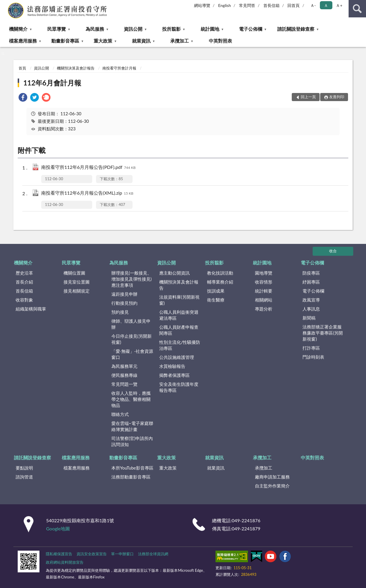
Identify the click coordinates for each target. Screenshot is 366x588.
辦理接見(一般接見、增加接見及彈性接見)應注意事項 (132, 279)
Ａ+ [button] (339, 5)
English (224, 5)
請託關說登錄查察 (296, 29)
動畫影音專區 (65, 41)
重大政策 (103, 41)
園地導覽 (264, 273)
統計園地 (210, 29)
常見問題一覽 (124, 384)
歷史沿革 (24, 273)
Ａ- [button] (313, 5)
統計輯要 (264, 291)
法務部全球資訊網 (153, 554)
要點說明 (24, 468)
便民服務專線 (124, 375)
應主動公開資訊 (174, 273)
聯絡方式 (120, 414)
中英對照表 (220, 41)
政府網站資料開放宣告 (65, 562)
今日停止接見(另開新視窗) (132, 339)
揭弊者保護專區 (174, 375)
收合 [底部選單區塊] (333, 251)
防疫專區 (311, 273)
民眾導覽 (57, 29)
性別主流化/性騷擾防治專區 (180, 345)
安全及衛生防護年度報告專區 (179, 387)
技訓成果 (216, 291)
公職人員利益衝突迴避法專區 (179, 315)
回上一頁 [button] (308, 97)
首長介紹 (24, 282)
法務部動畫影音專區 (131, 477)
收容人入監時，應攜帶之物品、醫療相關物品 (131, 399)
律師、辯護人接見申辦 (131, 324)
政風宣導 (311, 300)
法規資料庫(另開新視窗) (179, 300)
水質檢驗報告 (172, 366)
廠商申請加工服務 (272, 477)
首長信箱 (271, 5)
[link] (23, 98)
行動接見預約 (124, 303)
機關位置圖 (74, 273)
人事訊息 (311, 309)
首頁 (22, 68)
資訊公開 (133, 29)
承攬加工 (180, 41)
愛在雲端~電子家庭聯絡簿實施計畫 (132, 426)
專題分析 (264, 309)
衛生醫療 (216, 300)
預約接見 (120, 312)
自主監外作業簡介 (272, 486)
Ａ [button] (326, 5)
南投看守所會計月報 (119, 68)
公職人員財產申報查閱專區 (179, 330)
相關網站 (264, 300)
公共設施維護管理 (177, 357)
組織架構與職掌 (31, 309)
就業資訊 (141, 41)
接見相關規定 (77, 291)
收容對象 (24, 300)
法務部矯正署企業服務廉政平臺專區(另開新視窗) (323, 333)
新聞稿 (309, 318)
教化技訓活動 (220, 273)
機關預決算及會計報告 (76, 68)
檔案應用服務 (23, 41)
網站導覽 (202, 5)
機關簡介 (18, 29)
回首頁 (293, 5)
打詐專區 (311, 348)
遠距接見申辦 (124, 294)
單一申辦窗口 (122, 554)
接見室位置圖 (77, 282)
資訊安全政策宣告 (92, 554)
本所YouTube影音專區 (132, 468)
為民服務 (95, 29)
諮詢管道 (24, 477)
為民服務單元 (124, 366)
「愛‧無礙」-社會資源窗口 (132, 354)
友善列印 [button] (337, 97)
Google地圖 (58, 528)
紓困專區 (311, 282)
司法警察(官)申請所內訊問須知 (132, 441)
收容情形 (264, 282)
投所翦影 (171, 29)
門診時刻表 (313, 357)
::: (5, 4)
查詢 (357, 9)
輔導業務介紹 (220, 282)
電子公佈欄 (251, 29)
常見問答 (247, 5)
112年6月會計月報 (52, 83)
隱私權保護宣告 (59, 554)
